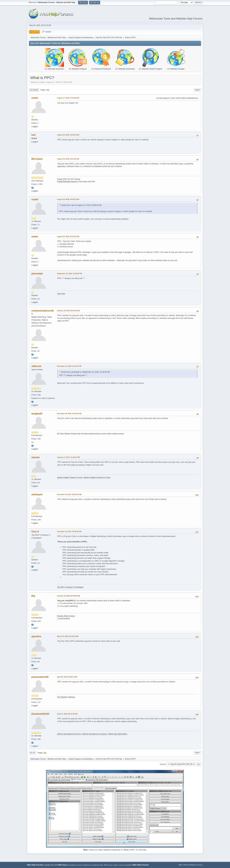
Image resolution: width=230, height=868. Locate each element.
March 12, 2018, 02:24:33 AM (68, 636)
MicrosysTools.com (79, 865)
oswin (35, 98)
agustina (36, 636)
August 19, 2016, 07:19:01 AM (68, 236)
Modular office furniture (66, 616)
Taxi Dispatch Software (66, 697)
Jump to (163, 764)
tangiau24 (37, 414)
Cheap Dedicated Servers (67, 182)
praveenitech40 (40, 677)
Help (180, 865)
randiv (35, 199)
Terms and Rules (189, 865)
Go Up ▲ (200, 865)
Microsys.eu (90, 865)
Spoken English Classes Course (70, 478)
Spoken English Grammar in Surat (97, 478)
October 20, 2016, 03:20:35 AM (68, 311)
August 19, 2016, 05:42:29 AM (68, 159)
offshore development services (69, 734)
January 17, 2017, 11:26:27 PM (68, 457)
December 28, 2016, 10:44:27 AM (69, 413)
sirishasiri (37, 494)
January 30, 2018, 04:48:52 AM (68, 596)
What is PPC (129, 850)
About (69, 865)
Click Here (61, 294)
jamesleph (37, 274)
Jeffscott (36, 366)
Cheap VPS (62, 179)
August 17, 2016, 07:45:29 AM (68, 98)
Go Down (34, 90)
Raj (33, 596)
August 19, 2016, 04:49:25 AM (68, 135)
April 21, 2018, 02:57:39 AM (67, 714)
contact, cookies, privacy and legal (119, 865)
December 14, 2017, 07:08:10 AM (69, 531)
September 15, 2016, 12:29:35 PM (69, 274)
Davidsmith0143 (40, 714)
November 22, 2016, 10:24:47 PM (69, 366)
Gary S (35, 532)
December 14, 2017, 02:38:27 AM (69, 494)
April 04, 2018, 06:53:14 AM (67, 677)
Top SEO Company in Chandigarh (70, 587)
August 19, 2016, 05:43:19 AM (68, 199)
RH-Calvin (37, 159)
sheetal (35, 457)
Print (197, 90)
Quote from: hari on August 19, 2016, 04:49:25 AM (81, 205)
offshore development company (95, 734)
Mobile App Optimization (118, 734)
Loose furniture (64, 619)
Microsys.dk (98, 865)
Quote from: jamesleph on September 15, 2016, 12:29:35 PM (86, 372)
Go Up (32, 753)
